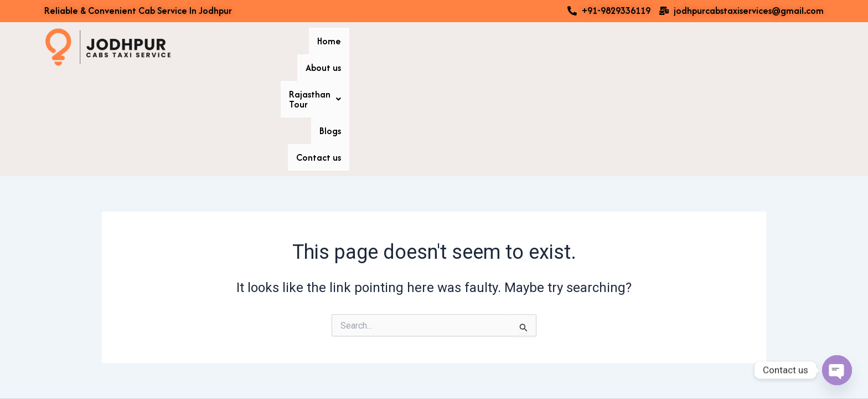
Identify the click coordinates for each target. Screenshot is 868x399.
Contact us (801, 47)
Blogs (751, 47)
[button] (688, 47)
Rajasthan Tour (688, 47)
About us (617, 47)
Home (570, 47)
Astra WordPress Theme (549, 371)
